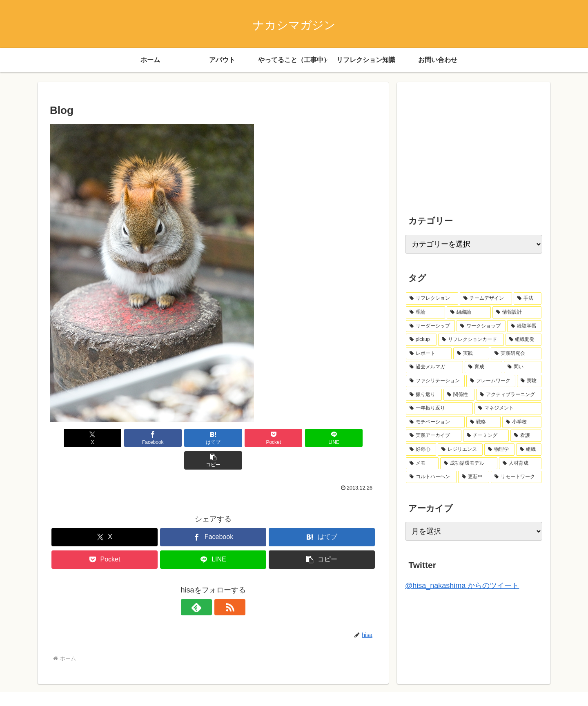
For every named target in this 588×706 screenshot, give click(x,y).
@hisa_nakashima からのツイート (462, 586)
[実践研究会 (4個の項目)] (516, 354)
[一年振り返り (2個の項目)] (439, 408)
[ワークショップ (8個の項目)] (481, 326)
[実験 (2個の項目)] (529, 381)
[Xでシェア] (76, 438)
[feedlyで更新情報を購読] (204, 585)
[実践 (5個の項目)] (471, 354)
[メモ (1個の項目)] (422, 463)
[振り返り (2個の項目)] (424, 395)
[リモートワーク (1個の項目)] (516, 477)
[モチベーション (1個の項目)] (435, 422)
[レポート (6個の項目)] (429, 354)
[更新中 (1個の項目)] (474, 477)
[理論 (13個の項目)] (425, 312)
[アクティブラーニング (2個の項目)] (509, 395)
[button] (350, 438)
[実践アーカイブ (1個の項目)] (434, 436)
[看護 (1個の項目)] (526, 436)
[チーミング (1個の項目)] (486, 436)
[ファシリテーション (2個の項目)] (435, 381)
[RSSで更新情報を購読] (223, 585)
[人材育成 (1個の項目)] (520, 463)
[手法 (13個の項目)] (528, 298)
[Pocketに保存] (241, 438)
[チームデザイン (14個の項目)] (486, 298)
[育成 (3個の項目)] (483, 367)
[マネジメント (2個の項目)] (508, 408)
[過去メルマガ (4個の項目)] (434, 367)
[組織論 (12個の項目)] (469, 312)
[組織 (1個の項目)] (529, 450)
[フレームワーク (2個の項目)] (491, 381)
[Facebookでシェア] (131, 438)
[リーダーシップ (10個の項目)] (430, 326)
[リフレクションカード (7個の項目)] (471, 340)
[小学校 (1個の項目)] (522, 422)
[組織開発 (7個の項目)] (523, 340)
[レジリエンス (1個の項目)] (460, 450)
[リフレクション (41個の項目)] (432, 298)
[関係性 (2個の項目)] (459, 395)
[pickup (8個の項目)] (421, 340)
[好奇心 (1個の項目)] (421, 450)
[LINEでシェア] (296, 438)
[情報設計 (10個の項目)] (517, 312)
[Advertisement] (466, 141)
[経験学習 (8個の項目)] (524, 326)
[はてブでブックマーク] (186, 438)
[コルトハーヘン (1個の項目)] (431, 477)
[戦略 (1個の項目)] (483, 422)
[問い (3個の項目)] (523, 367)
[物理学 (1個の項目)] (499, 450)
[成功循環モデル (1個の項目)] (469, 463)
